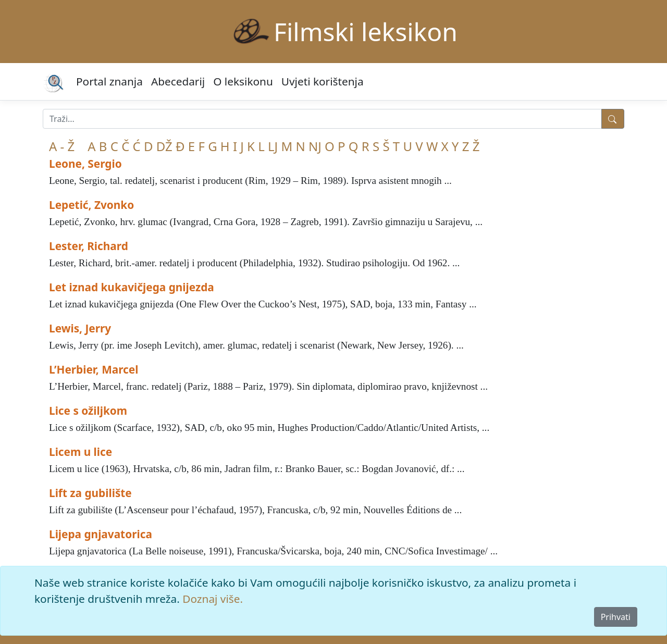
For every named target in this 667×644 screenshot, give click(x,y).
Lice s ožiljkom (88, 411)
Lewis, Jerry (80, 328)
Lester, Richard (89, 246)
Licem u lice (81, 452)
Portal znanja (109, 81)
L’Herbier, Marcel (94, 369)
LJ (273, 146)
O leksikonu (243, 81)
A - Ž (62, 146)
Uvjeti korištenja (323, 81)
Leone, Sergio (85, 164)
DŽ (164, 146)
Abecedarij (178, 81)
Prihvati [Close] (616, 617)
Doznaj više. (213, 599)
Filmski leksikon (366, 32)
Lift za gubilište (90, 493)
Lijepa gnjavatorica (101, 534)
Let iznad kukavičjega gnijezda (132, 287)
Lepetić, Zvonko (91, 205)
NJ (315, 146)
